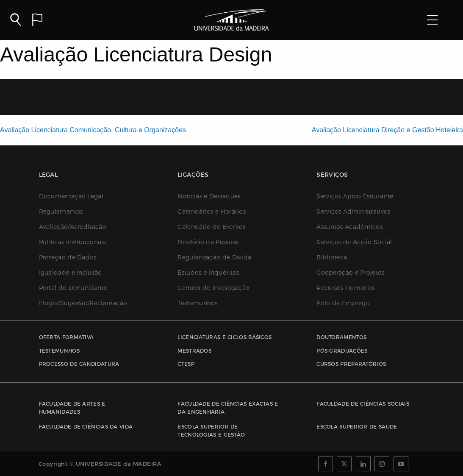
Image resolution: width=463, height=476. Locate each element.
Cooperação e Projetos (350, 273)
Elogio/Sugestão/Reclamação (83, 303)
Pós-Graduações (342, 351)
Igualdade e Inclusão (71, 273)
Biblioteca (332, 257)
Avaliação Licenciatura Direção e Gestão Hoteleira (387, 130)
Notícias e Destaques (209, 196)
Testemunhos (197, 303)
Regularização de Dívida (214, 257)
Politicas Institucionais (72, 242)
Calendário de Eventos (211, 227)
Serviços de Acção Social (354, 242)
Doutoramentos (341, 337)
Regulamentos (61, 212)
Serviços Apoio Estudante (355, 196)
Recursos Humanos (345, 288)
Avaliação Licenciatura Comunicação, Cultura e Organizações (93, 130)
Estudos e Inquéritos (208, 273)
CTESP (186, 364)
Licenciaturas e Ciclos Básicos (225, 337)
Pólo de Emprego (343, 303)
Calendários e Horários (212, 212)
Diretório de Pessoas (208, 242)
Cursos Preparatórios (351, 364)
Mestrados (194, 351)
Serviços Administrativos (353, 212)
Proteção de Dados (68, 257)
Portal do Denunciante (73, 288)
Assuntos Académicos (349, 227)
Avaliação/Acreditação (73, 227)
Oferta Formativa (67, 337)
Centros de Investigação (213, 288)
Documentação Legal (71, 196)
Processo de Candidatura (79, 364)
